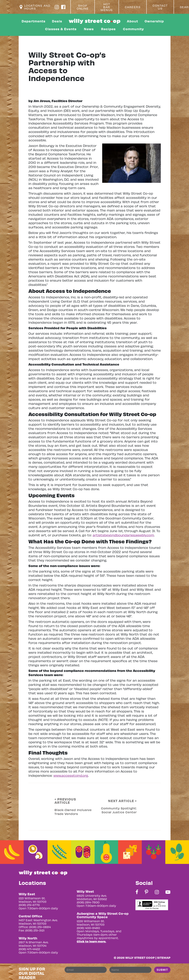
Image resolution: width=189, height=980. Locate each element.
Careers (133, 7)
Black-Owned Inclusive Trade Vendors (73, 812)
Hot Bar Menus (107, 7)
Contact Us (160, 7)
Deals (57, 21)
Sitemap (164, 958)
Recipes (108, 29)
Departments (34, 21)
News (89, 29)
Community (133, 29)
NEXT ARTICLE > (122, 801)
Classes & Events (61, 29)
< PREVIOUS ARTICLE (65, 801)
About (132, 21)
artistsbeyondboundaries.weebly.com (123, 535)
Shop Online (83, 7)
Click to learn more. (91, 941)
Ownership (154, 21)
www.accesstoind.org (71, 775)
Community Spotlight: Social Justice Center (119, 810)
